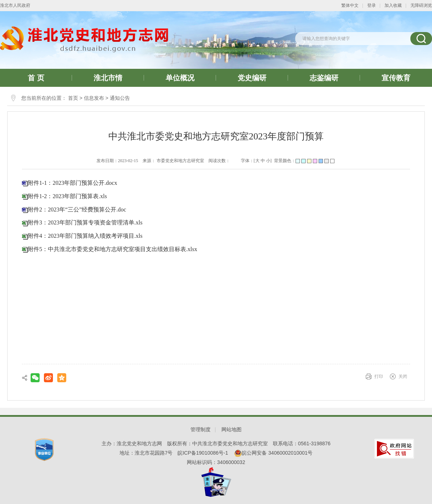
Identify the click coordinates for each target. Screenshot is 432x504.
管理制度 (201, 429)
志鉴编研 (324, 78)
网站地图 (231, 429)
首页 (73, 98)
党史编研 (252, 78)
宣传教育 (396, 78)
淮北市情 (108, 78)
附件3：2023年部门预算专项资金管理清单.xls (85, 222)
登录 (372, 5)
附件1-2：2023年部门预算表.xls (67, 196)
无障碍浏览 (421, 5)
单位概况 (180, 78)
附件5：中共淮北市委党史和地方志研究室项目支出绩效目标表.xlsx (112, 249)
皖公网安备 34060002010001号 (273, 453)
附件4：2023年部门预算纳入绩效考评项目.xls (85, 236)
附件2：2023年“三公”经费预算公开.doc (77, 209)
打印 (379, 376)
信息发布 (94, 98)
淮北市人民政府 (15, 5)
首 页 (36, 78)
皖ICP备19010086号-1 (203, 453)
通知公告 (120, 98)
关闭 (403, 376)
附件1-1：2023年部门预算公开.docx (72, 183)
